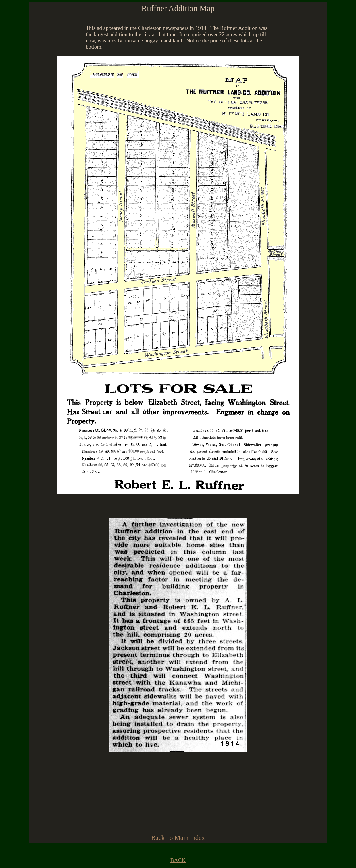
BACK (178, 860)
